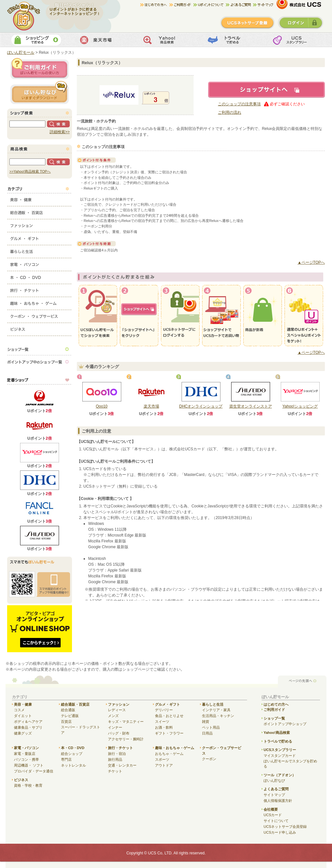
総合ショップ (72, 754)
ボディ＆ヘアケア (28, 722)
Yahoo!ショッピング (300, 406)
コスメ (19, 710)
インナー (115, 727)
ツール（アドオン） (280, 775)
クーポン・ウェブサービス (40, 315)
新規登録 (247, 23)
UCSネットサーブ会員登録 (285, 827)
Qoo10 (101, 406)
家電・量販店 (25, 754)
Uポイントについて (209, 5)
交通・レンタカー (122, 765)
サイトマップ (263, 5)
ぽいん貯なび (274, 781)
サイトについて (276, 821)
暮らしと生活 (40, 250)
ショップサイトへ (267, 90)
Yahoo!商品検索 (165, 40)
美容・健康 (40, 198)
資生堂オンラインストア (251, 406)
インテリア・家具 (216, 710)
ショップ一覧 (40, 349)
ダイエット (23, 716)
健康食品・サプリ (28, 727)
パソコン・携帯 (26, 759)
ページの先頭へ (302, 681)
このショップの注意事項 (239, 104)
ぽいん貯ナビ (40, 92)
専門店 (66, 759)
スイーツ (162, 722)
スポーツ (162, 759)
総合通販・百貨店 (40, 211)
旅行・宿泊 (117, 754)
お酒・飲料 (164, 727)
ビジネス (40, 328)
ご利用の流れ (230, 112)
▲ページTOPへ (311, 262)
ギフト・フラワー (169, 733)
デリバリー (164, 710)
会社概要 (271, 809)
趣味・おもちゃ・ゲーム (40, 302)
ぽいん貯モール (24, 16)
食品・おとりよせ (169, 716)
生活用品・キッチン (218, 716)
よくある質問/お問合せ (239, 5)
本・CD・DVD (40, 276)
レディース (117, 710)
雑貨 (206, 722)
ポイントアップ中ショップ (285, 724)
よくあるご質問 (276, 789)
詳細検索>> (60, 132)
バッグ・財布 (119, 733)
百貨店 (66, 722)
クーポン (209, 759)
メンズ (113, 716)
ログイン (301, 23)
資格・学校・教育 (28, 785)
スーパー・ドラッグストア (81, 730)
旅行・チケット (40, 289)
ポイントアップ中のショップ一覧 (40, 362)
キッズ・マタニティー (126, 722)
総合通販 (68, 710)
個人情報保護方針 (278, 801)
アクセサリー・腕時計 (126, 739)
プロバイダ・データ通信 (34, 771)
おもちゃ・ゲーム (169, 754)
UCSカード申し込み (280, 832)
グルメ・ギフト (40, 237)
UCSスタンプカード (294, 40)
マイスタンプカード (280, 756)
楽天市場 (101, 40)
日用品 (207, 733)
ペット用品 (211, 727)
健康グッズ (23, 733)
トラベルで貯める (230, 40)
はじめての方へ (155, 5)
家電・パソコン (40, 263)
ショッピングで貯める (36, 40)
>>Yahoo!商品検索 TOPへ (30, 171)
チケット (115, 771)
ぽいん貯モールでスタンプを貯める (290, 764)
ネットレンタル (73, 765)
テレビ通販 (70, 716)
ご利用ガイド (181, 5)
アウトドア (164, 765)
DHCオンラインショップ (201, 406)
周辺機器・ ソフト (29, 765)
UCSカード (273, 815)
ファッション (40, 224)
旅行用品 (115, 759)
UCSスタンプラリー (280, 750)
